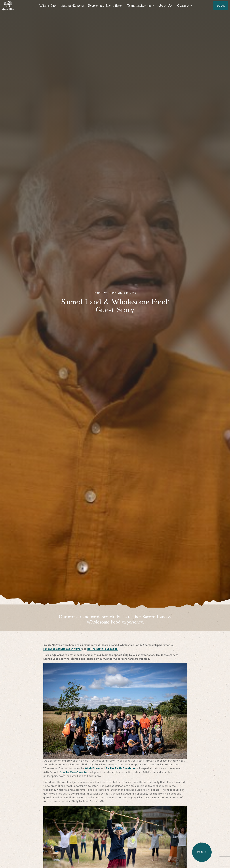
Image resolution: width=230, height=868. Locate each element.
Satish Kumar (92, 768)
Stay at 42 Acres (73, 6)
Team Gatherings (139, 6)
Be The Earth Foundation (121, 768)
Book (221, 6)
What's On (47, 6)
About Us (164, 6)
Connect (183, 6)
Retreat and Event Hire (105, 6)
